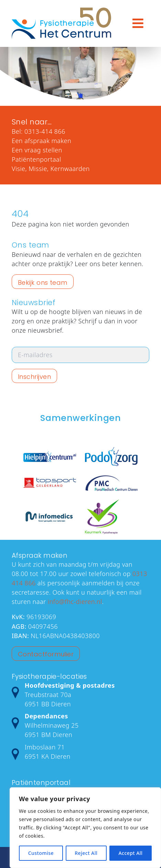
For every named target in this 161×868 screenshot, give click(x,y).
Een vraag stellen (37, 150)
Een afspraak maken (41, 141)
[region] (85, 828)
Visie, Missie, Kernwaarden (51, 169)
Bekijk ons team (43, 282)
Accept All (130, 853)
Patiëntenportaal (36, 159)
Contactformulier (46, 654)
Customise (41, 853)
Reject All (86, 853)
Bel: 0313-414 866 (39, 131)
